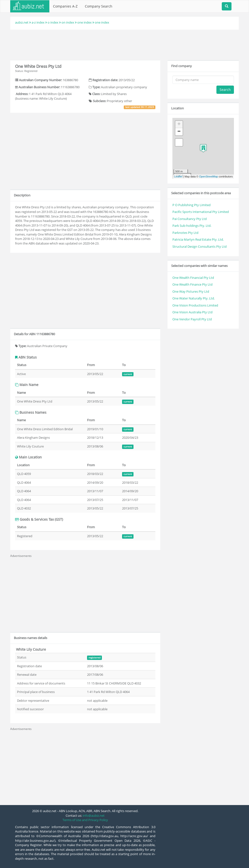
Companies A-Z (65, 6)
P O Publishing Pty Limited (191, 205)
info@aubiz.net (94, 815)
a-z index (38, 22)
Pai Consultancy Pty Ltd (190, 219)
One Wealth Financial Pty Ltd (193, 278)
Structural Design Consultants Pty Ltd (200, 246)
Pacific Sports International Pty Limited (201, 212)
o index (53, 22)
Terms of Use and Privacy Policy (85, 820)
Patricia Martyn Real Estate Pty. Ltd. (198, 239)
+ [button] (179, 124)
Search (225, 90)
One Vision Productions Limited (195, 305)
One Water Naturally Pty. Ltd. (194, 298)
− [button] (179, 132)
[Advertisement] (124, 44)
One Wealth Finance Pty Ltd (192, 284)
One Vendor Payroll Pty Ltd (192, 319)
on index (68, 22)
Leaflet (178, 176)
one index (84, 22)
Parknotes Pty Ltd (185, 233)
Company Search (99, 6)
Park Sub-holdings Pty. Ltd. (192, 226)
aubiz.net (22, 22)
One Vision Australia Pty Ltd (192, 312)
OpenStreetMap (209, 176)
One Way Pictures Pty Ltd (191, 291)
